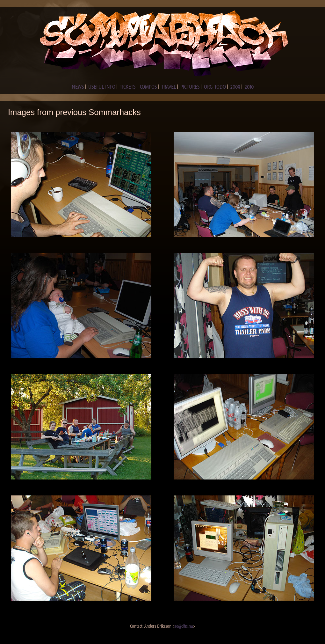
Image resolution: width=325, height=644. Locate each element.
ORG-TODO (215, 87)
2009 (235, 87)
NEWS (78, 87)
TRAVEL (169, 87)
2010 (249, 87)
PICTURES (190, 87)
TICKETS (128, 87)
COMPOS (148, 87)
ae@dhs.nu (184, 626)
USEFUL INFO (102, 87)
